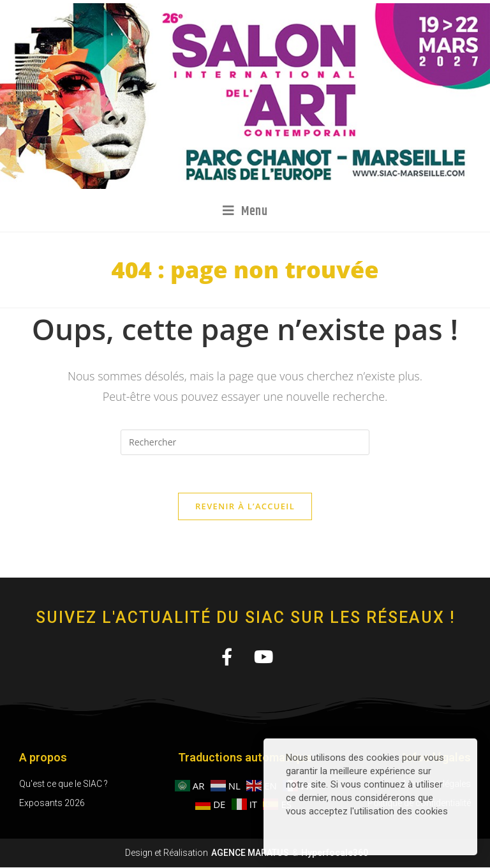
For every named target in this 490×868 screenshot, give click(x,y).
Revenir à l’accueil (245, 507)
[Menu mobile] (245, 211)
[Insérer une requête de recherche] (245, 442)
